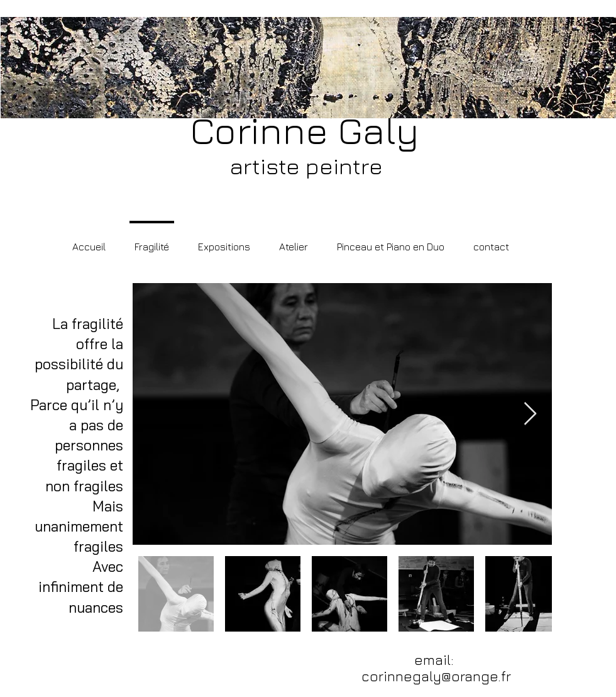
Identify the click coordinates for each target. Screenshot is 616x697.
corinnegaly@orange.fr (436, 676)
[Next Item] (530, 414)
